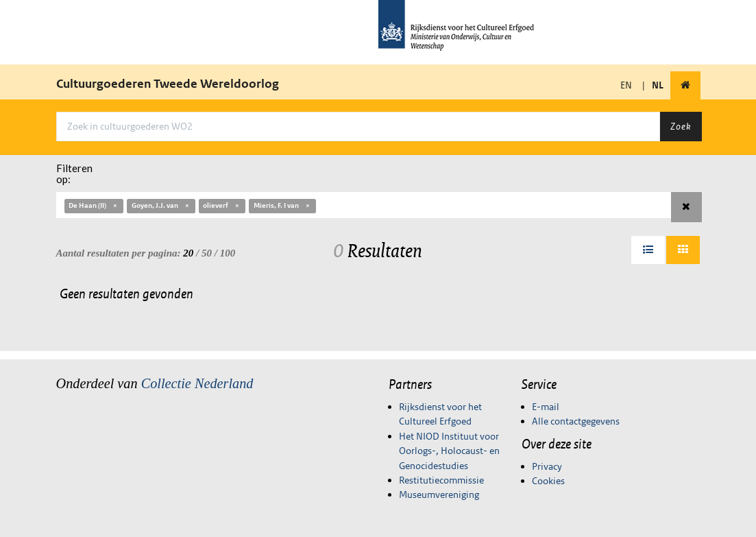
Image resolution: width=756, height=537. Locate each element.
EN (626, 85)
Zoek (681, 126)
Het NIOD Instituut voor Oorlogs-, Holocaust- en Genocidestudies (449, 451)
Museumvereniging (439, 494)
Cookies (548, 481)
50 (207, 253)
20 (188, 253)
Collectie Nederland (197, 383)
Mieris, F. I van (282, 205)
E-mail (546, 407)
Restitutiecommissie (441, 480)
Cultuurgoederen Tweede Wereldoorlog (168, 84)
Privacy (547, 466)
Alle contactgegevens (576, 421)
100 (228, 253)
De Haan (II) (94, 205)
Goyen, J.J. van (161, 205)
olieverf (222, 205)
